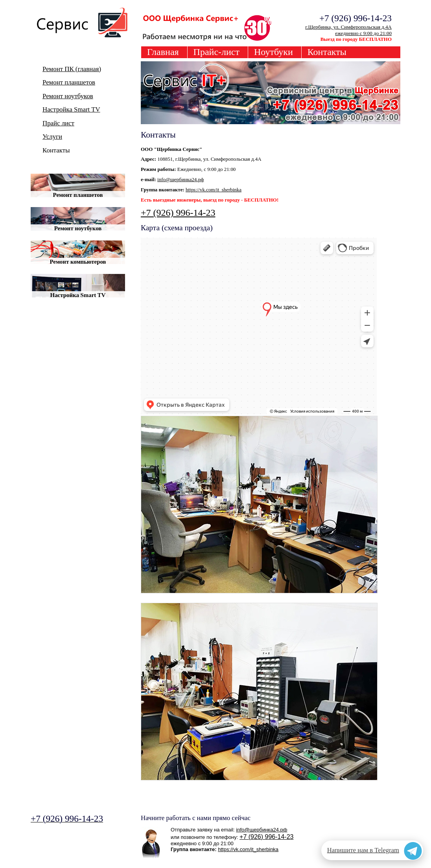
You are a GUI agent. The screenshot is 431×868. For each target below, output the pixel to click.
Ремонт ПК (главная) (72, 69)
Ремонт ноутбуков (68, 96)
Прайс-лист (216, 52)
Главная (163, 52)
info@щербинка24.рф (181, 179)
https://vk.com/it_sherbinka (214, 190)
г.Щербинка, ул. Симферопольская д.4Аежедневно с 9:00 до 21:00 (348, 30)
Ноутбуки (274, 52)
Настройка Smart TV (71, 109)
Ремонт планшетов (69, 82)
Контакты (327, 52)
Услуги (52, 137)
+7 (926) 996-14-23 (178, 213)
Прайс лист (58, 123)
